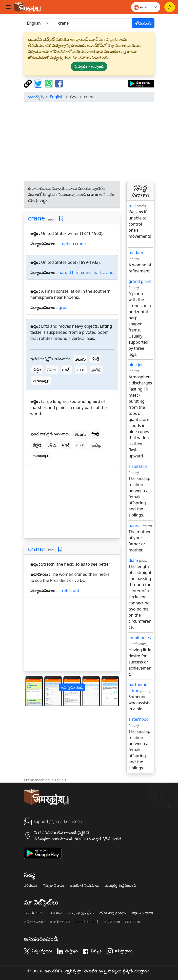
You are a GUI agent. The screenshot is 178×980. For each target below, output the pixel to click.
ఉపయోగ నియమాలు (85, 885)
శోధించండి (143, 23)
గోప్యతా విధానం (54, 885)
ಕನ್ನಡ (37, 370)
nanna (135, 526)
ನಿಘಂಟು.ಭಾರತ (142, 913)
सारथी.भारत (132, 922)
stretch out (69, 590)
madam (136, 253)
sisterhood (139, 719)
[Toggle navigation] (8, 7)
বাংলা (81, 370)
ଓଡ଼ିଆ (52, 370)
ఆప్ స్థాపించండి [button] (72, 687)
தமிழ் (96, 370)
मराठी (66, 370)
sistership (138, 466)
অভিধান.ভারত (60, 922)
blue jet (136, 365)
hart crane (103, 272)
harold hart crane (75, 272)
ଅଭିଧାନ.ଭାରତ (34, 922)
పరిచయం (31, 885)
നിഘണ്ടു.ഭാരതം (113, 913)
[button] (31, 690)
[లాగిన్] (170, 7)
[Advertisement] (89, 141)
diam (133, 560)
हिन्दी (95, 359)
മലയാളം (41, 380)
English (57, 97)
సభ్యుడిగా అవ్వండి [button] (89, 66)
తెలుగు (80, 359)
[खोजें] (93, 23)
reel (132, 206)
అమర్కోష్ (36, 97)
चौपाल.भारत (112, 922)
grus (63, 307)
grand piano (140, 281)
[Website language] (146, 7)
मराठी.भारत (55, 913)
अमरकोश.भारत (33, 913)
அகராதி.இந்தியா (81, 913)
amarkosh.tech (87, 922)
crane (37, 218)
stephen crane (72, 244)
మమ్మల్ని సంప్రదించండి (120, 885)
